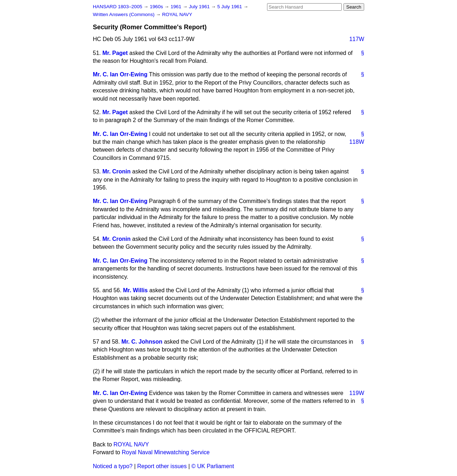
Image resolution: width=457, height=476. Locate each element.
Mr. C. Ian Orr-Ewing (120, 74)
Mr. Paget (115, 53)
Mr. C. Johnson (142, 342)
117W (357, 39)
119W (357, 393)
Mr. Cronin (117, 171)
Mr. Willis (135, 290)
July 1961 (200, 7)
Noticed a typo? (113, 466)
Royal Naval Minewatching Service (166, 452)
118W (357, 142)
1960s (157, 7)
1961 (177, 7)
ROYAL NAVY (177, 14)
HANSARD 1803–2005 (117, 7)
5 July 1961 (230, 7)
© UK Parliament (213, 466)
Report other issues (162, 466)
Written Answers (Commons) (124, 14)
